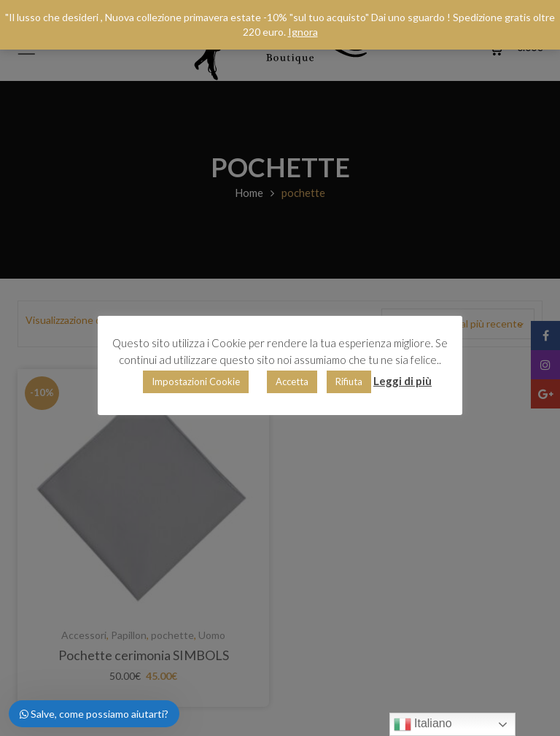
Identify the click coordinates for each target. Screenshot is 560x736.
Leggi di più (402, 381)
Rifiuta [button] (349, 381)
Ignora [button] (303, 32)
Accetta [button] (292, 381)
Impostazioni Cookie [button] (196, 381)
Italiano (423, 724)
